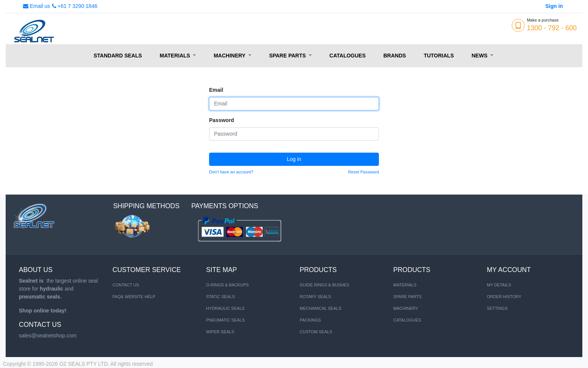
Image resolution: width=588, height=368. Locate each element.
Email (216, 90)
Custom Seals (316, 332)
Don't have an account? (231, 172)
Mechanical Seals (320, 308)
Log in (294, 159)
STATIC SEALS (220, 297)
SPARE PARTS (407, 297)
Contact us (126, 285)
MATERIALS (405, 285)
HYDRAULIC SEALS (225, 308)
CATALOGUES (407, 320)
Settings (497, 308)
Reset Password (364, 172)
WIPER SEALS (220, 332)
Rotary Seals (315, 297)
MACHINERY (406, 308)
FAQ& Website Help (134, 297)
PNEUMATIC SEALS (226, 320)
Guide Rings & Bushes (324, 285)
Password (222, 120)
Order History (504, 297)
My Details (499, 285)
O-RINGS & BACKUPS (227, 285)
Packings (310, 320)
